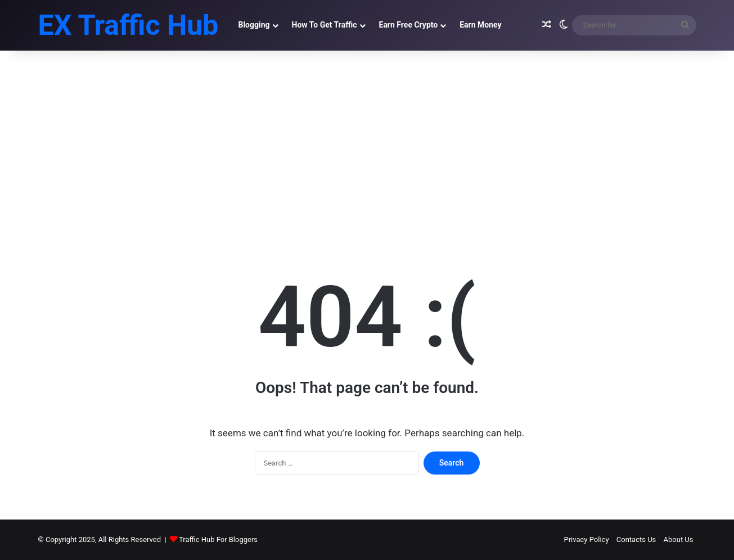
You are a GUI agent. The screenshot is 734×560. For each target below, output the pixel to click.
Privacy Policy (587, 539)
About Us (679, 539)
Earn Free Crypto (409, 25)
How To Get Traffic (325, 25)
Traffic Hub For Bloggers (218, 539)
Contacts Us (636, 539)
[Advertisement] (367, 146)
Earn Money (480, 25)
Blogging (254, 25)
